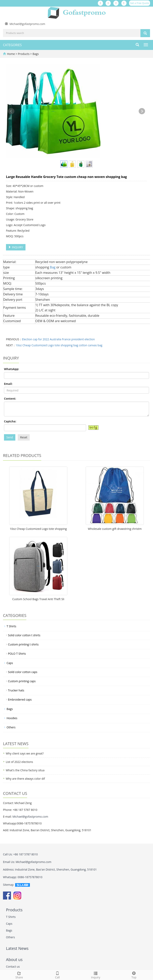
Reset (24, 437)
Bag (53, 267)
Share (19, 975)
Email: (8, 384)
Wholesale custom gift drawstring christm (115, 529)
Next (142, 111)
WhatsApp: (12, 369)
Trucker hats (16, 690)
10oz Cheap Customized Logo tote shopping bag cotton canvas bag (59, 345)
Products (24, 54)
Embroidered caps (20, 700)
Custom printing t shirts (23, 644)
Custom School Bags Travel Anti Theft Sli (38, 599)
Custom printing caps (22, 681)
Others (11, 727)
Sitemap (8, 885)
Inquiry (96, 975)
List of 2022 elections (19, 762)
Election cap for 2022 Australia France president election (58, 339)
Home (11, 54)
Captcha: (10, 421)
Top (134, 975)
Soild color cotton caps (23, 672)
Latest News (17, 948)
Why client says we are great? (25, 753)
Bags (35, 54)
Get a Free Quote (140, 3)
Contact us (13, 967)
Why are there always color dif (25, 779)
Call (57, 975)
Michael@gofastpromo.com (27, 24)
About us (14, 960)
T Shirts (11, 626)
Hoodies (12, 718)
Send (10, 437)
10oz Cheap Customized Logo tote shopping (38, 529)
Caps (10, 663)
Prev (11, 111)
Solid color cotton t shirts (24, 635)
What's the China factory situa (25, 770)
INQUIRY (16, 247)
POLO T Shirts (17, 654)
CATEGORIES (12, 45)
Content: (10, 399)
